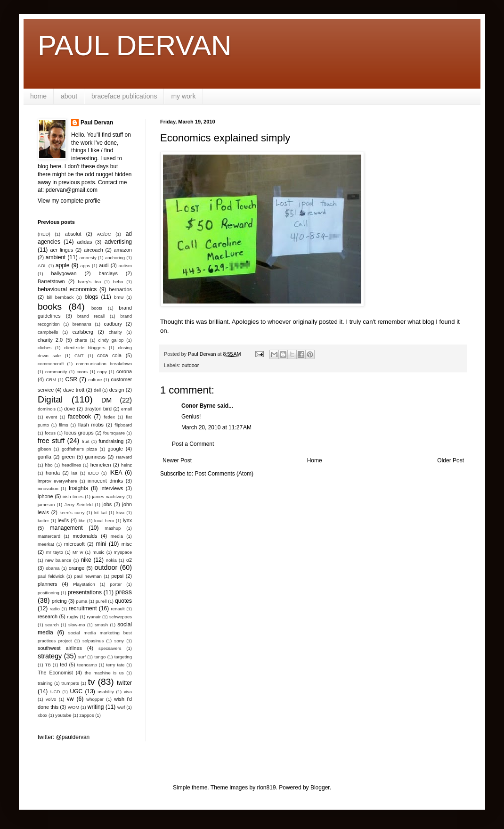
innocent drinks (105, 481)
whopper (95, 699)
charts (81, 340)
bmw (119, 297)
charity (115, 332)
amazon (123, 250)
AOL (42, 266)
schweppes (121, 617)
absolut (73, 234)
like (82, 521)
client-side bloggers (85, 348)
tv (91, 682)
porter (116, 584)
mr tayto (55, 552)
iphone (45, 496)
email (126, 409)
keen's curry (72, 513)
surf (82, 657)
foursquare (114, 433)
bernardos (120, 289)
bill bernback (60, 297)
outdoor (191, 365)
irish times (73, 497)
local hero (104, 521)
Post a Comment (193, 444)
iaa (74, 473)
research (48, 616)
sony (119, 641)
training (45, 683)
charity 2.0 (50, 340)
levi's (64, 520)
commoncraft (51, 364)
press (124, 592)
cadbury (113, 324)
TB (48, 665)
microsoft (74, 544)
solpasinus (93, 641)
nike (86, 560)
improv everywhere (57, 481)
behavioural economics (67, 289)
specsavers (110, 648)
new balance (58, 560)
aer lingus (62, 250)
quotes (123, 601)
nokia (111, 560)
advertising (118, 242)
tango (100, 657)
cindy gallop (111, 340)
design (117, 390)
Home (315, 460)
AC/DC (104, 234)
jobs (107, 504)
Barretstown (51, 281)
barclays (108, 273)
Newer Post (177, 460)
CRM (51, 380)
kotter (43, 521)
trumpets (70, 683)
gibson (44, 449)
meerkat (46, 544)
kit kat (101, 513)
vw (70, 699)
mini (101, 544)
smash (101, 625)
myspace (123, 552)
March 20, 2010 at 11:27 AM (216, 427)
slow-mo (77, 625)
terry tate (115, 665)
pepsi (117, 576)
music (98, 552)
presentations (85, 592)
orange (77, 568)
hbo (49, 465)
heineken (101, 465)
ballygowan (64, 273)
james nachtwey (108, 497)
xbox (42, 715)
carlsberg (83, 332)
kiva (120, 513)
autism (125, 266)
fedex (109, 417)
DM (106, 400)
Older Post (451, 460)
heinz (126, 465)
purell (101, 601)
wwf (121, 707)
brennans (82, 324)
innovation (48, 488)
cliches (45, 348)
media (117, 536)
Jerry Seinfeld (79, 505)
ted (63, 665)
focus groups (79, 433)
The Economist (55, 673)
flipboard (123, 425)
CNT (79, 356)
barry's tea (89, 282)
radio (55, 609)
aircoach (93, 250)
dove (69, 409)
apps (85, 266)
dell (97, 390)
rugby (73, 617)
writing (96, 707)
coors (82, 372)
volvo (51, 699)
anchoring (115, 258)
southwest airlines (60, 648)
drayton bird (98, 409)
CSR (71, 379)
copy (102, 372)
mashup (113, 528)
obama (53, 568)
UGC (77, 691)
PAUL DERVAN (134, 45)
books (50, 307)
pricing (59, 601)
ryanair (94, 617)
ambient (56, 257)
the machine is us (104, 673)
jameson (46, 505)
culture (95, 380)
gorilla (45, 457)
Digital (50, 399)
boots (97, 308)
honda (53, 473)
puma (81, 601)
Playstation (84, 584)
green (68, 457)
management (66, 528)
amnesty (88, 258)
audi (104, 265)
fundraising (111, 441)
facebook (79, 417)
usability (106, 692)
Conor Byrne (199, 406)
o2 (129, 560)
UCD (55, 692)
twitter (124, 683)
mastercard (49, 536)
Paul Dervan (97, 123)
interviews (112, 488)
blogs (91, 297)
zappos (87, 715)
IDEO (93, 473)
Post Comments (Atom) (224, 474)
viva (128, 692)
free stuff (51, 441)
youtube (63, 715)
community (56, 372)
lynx (127, 520)
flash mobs (91, 425)
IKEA (116, 473)
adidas (85, 242)
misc (127, 544)
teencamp (87, 665)
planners (47, 584)
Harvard (124, 457)
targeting (123, 657)
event (52, 417)
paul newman (88, 576)
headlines (71, 465)
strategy (50, 656)
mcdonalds (85, 536)
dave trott (74, 390)
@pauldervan (73, 737)
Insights (78, 488)
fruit (86, 441)
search (52, 625)
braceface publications (124, 96)
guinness (95, 457)
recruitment (83, 608)
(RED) (44, 234)
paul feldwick (51, 576)
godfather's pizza (79, 449)
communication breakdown (104, 364)
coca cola (109, 355)
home (38, 96)
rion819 (267, 788)
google (115, 449)
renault (118, 609)
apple (62, 265)
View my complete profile (69, 201)
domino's (47, 409)
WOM (74, 707)
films (64, 425)
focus (50, 433)
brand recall (91, 316)
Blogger (320, 788)
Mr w (78, 552)
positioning (49, 593)
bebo (118, 282)
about (69, 96)
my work (183, 96)
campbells (48, 332)
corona (124, 371)
